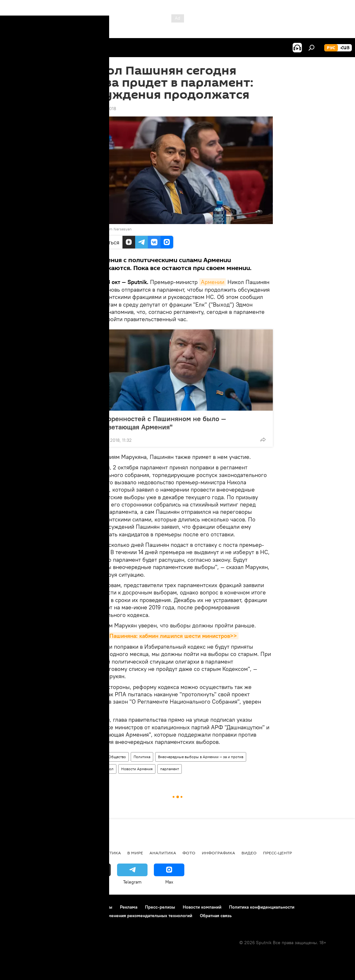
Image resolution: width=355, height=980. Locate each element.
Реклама (129, 907)
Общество (117, 757)
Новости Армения (137, 769)
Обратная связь (216, 916)
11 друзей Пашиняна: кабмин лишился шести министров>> (161, 636)
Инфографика (218, 853)
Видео (249, 853)
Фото (189, 853)
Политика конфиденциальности (262, 907)
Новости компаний (202, 907)
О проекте (17, 907)
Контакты (103, 907)
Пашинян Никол (99, 769)
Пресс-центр (277, 853)
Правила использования (60, 907)
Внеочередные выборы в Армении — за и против (201, 757)
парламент (170, 769)
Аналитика (163, 853)
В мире (135, 853)
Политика (142, 757)
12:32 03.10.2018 (99, 109)
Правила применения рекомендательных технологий (137, 916)
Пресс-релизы (160, 907)
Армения (93, 757)
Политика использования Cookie (40, 916)
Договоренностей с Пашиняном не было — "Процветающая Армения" (157, 423)
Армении (213, 282)
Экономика (76, 853)
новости (17, 853)
